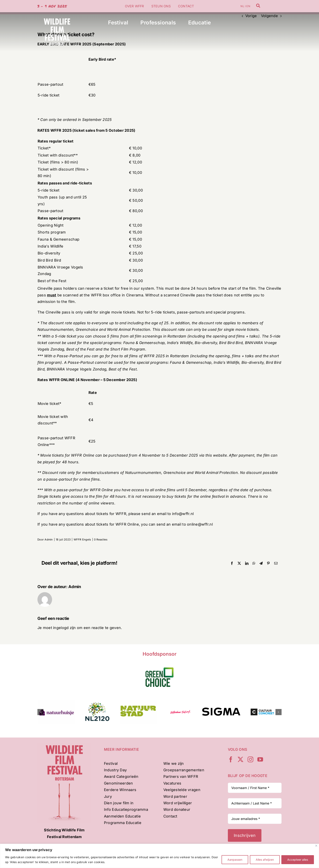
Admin (49, 539)
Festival (111, 763)
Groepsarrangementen (184, 770)
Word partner (175, 796)
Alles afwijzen (265, 860)
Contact (170, 816)
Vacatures (172, 783)
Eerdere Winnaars (120, 790)
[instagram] (250, 759)
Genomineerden (119, 783)
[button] (40, 712)
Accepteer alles (298, 860)
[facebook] (231, 759)
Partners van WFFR (181, 776)
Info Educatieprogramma (126, 809)
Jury (108, 796)
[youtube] (260, 759)
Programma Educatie (123, 823)
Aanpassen (235, 860)
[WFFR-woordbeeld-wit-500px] (57, 14)
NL (242, 6)
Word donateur (177, 809)
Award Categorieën (121, 776)
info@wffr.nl (183, 514)
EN (248, 6)
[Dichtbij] (316, 846)
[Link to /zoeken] (258, 6)
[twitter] (240, 759)
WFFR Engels (82, 539)
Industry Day (115, 770)
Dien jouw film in (119, 803)
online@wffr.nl (200, 524)
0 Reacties (101, 539)
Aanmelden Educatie (122, 816)
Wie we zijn (174, 763)
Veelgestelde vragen (182, 790)
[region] (159, 856)
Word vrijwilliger (178, 803)
